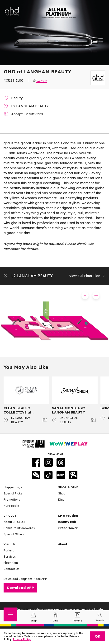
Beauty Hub (67, 522)
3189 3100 (15, 80)
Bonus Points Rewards (19, 528)
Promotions (12, 500)
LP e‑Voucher (68, 516)
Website (42, 80)
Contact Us (11, 569)
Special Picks (13, 493)
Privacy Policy (22, 639)
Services (10, 557)
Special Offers (14, 534)
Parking (9, 550)
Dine (61, 500)
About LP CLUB (14, 522)
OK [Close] (98, 636)
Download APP (20, 588)
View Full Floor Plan (87, 276)
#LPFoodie (11, 506)
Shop (62, 493)
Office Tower (68, 528)
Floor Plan (11, 563)
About (63, 544)
